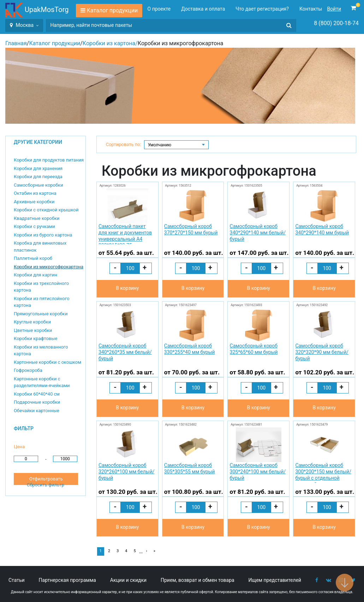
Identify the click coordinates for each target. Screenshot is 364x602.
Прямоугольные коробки (41, 314)
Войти (334, 9)
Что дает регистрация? (262, 9)
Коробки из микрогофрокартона (49, 267)
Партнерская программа (67, 580)
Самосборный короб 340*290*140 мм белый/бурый (258, 233)
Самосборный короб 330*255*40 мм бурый (190, 349)
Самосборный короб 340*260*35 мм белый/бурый (125, 352)
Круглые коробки (32, 322)
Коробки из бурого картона (43, 235)
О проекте (159, 9)
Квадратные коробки (37, 218)
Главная (16, 43)
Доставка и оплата (203, 9)
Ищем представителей (275, 580)
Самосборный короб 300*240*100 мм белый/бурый (258, 472)
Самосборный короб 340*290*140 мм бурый (322, 229)
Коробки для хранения (38, 168)
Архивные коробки (34, 202)
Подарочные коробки (37, 402)
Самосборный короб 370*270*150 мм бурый (191, 229)
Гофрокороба (28, 370)
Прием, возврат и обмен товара (198, 580)
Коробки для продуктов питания (49, 160)
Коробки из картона (109, 43)
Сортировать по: (124, 144)
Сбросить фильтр (46, 485)
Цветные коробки (33, 330)
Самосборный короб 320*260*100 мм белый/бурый (127, 472)
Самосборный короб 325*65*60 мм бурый (254, 349)
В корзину (127, 288)
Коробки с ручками (34, 226)
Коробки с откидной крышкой (46, 210)
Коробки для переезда (38, 177)
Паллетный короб (33, 258)
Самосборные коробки (38, 185)
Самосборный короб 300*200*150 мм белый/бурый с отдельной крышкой (323, 473)
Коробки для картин (35, 275)
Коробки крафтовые (35, 338)
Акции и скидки (128, 580)
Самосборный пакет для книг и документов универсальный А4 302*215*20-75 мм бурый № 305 (125, 234)
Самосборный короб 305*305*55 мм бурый (190, 468)
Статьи (17, 580)
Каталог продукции (112, 10)
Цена (19, 447)
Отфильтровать (46, 479)
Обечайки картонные (37, 411)
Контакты (311, 9)
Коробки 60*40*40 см (37, 394)
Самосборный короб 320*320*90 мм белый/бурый (322, 352)
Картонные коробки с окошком (47, 362)
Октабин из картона (35, 193)
